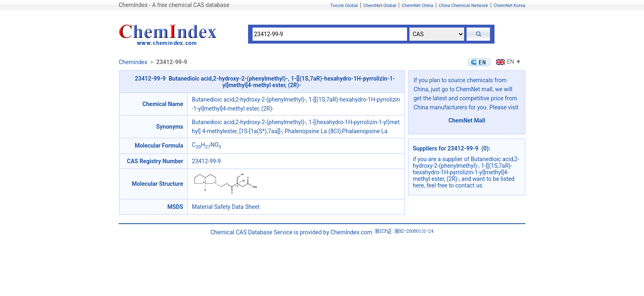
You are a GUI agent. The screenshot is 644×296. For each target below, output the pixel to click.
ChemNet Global (380, 6)
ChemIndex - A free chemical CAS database (174, 5)
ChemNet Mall (467, 120)
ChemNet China (417, 6)
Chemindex (133, 62)
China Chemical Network (463, 6)
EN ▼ (508, 62)
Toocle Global (344, 6)
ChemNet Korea (509, 6)
